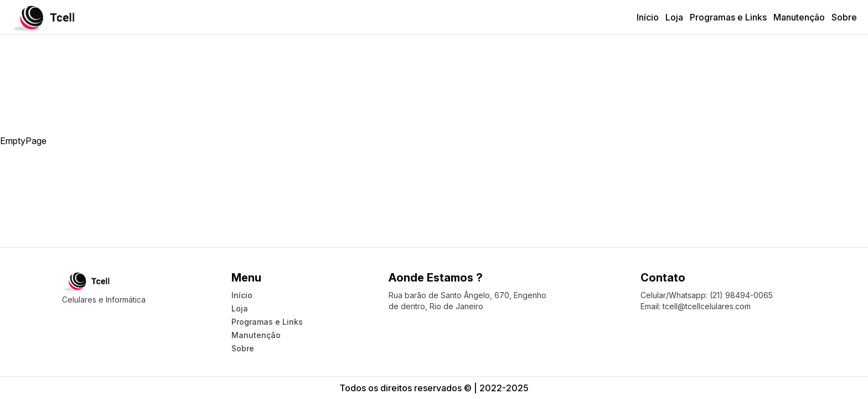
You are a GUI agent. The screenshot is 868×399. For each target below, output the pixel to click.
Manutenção (799, 17)
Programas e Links (728, 17)
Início (648, 17)
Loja (674, 17)
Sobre (844, 17)
